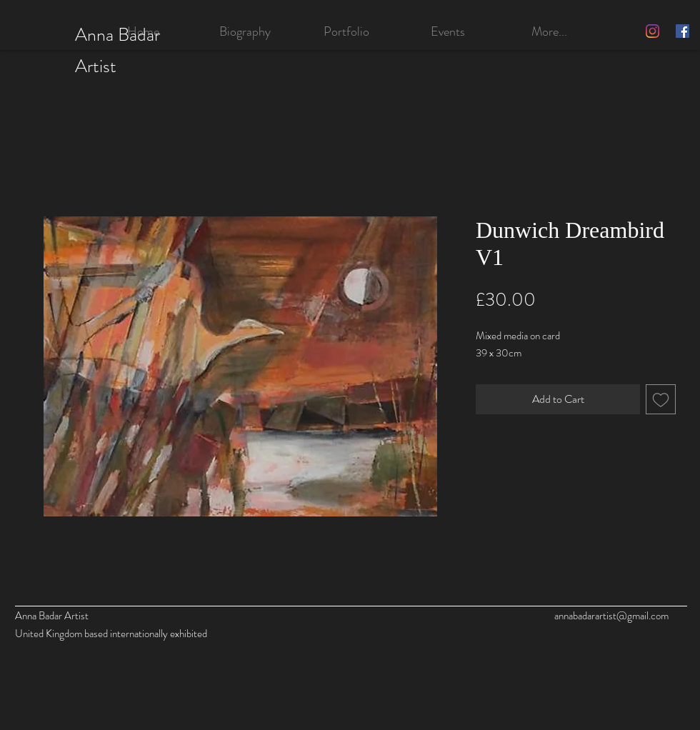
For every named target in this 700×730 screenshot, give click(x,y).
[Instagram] (652, 31)
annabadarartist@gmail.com (611, 616)
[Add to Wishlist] (661, 399)
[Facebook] (682, 31)
